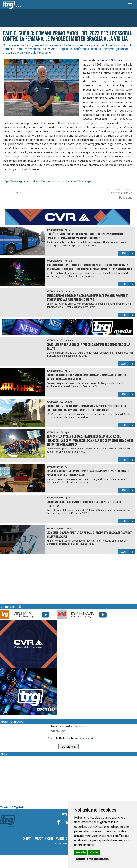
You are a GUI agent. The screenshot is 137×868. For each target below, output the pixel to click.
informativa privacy (84, 738)
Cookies (49, 838)
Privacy (39, 838)
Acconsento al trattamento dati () (70, 738)
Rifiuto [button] (94, 852)
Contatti (28, 838)
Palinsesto (61, 838)
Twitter (19, 192)
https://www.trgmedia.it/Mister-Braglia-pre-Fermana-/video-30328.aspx (47, 181)
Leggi (128, 253)
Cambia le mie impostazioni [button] (93, 859)
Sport (68, 432)
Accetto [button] (81, 852)
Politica (69, 529)
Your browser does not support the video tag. (29, 580)
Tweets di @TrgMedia (12, 807)
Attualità (69, 230)
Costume (69, 292)
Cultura (68, 402)
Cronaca (69, 341)
